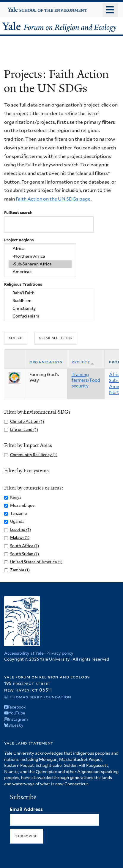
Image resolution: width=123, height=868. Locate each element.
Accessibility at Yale (24, 653)
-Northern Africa (40, 257)
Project (83, 362)
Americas (40, 272)
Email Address (26, 809)
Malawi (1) (20, 538)
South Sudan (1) (25, 554)
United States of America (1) (36, 562)
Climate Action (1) (27, 422)
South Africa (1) (25, 546)
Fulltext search (18, 213)
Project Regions (19, 240)
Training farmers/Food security (86, 380)
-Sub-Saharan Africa (40, 264)
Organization (46, 362)
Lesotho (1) (20, 530)
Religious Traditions (23, 284)
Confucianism (49, 316)
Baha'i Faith (49, 293)
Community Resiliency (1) (34, 455)
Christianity (49, 309)
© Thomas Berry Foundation (38, 697)
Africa (40, 249)
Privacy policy (60, 653)
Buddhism (49, 301)
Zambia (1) (20, 570)
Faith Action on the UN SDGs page (53, 199)
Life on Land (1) (24, 430)
